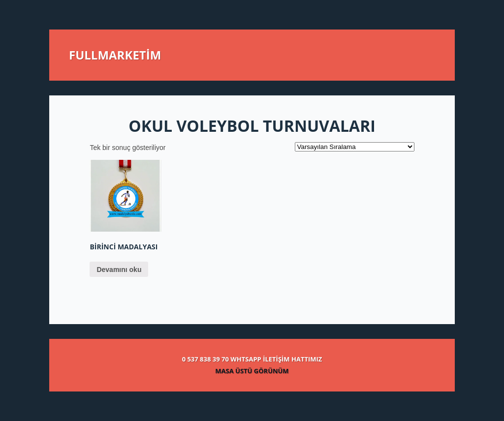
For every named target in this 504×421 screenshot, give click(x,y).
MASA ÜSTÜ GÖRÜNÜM (252, 371)
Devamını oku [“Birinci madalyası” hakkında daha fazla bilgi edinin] (119, 270)
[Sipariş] (355, 147)
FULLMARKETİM (115, 55)
